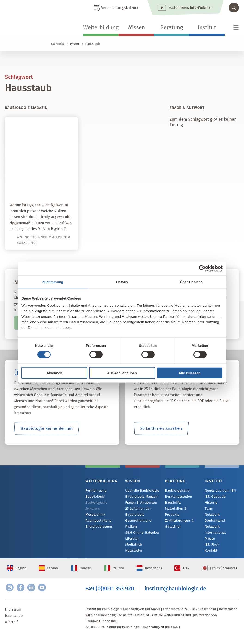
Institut (207, 27)
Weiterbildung (101, 27)
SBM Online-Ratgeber (141, 533)
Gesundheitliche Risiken (137, 524)
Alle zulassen (190, 373)
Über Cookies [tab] (191, 282)
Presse (209, 528)
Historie (210, 503)
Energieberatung (98, 527)
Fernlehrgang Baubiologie (95, 493)
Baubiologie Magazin (140, 497)
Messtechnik (95, 515)
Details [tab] (122, 282)
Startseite (58, 44)
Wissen (136, 27)
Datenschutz (14, 622)
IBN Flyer (211, 534)
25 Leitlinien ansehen (161, 428)
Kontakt (210, 541)
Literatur (132, 540)
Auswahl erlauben (122, 373)
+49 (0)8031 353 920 (110, 594)
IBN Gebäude (214, 497)
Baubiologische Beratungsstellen (177, 493)
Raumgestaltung (97, 521)
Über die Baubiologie (141, 491)
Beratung (171, 27)
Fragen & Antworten (140, 503)
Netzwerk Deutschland (221, 516)
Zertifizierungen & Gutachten (178, 517)
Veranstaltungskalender (121, 8)
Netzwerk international (221, 522)
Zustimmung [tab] (53, 282)
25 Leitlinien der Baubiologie (137, 512)
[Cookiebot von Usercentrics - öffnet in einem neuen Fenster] (202, 268)
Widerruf (11, 629)
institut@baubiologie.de (175, 594)
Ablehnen (54, 373)
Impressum (13, 616)
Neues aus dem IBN (219, 491)
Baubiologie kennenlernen (47, 428)
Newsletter (133, 552)
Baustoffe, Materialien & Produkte (181, 505)
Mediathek (133, 546)
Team (209, 509)
